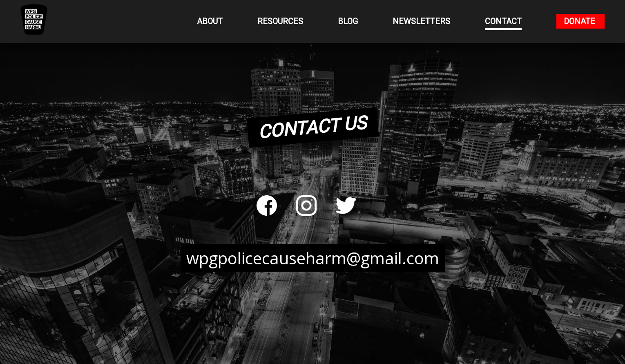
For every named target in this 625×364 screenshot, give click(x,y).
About (210, 21)
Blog (348, 21)
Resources (280, 21)
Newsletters (421, 21)
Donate (579, 21)
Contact (503, 21)
